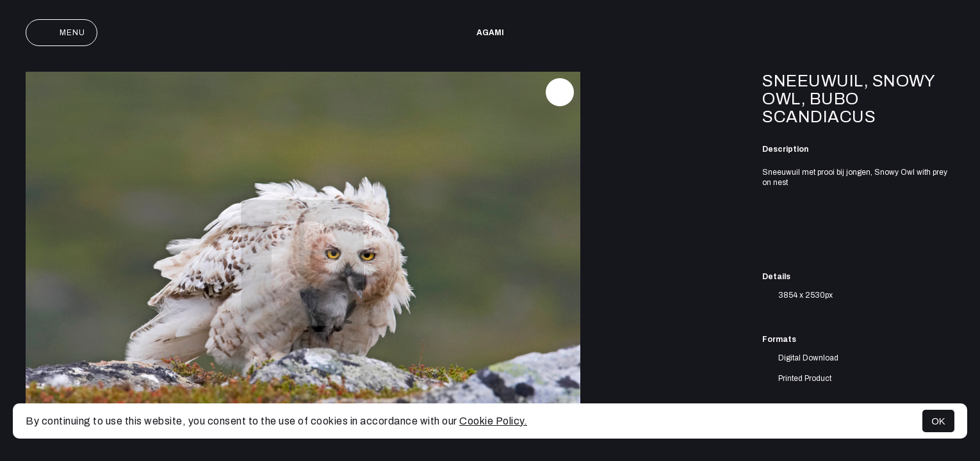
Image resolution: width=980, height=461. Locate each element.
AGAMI (490, 33)
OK (938, 421)
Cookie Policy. (493, 421)
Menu (61, 33)
